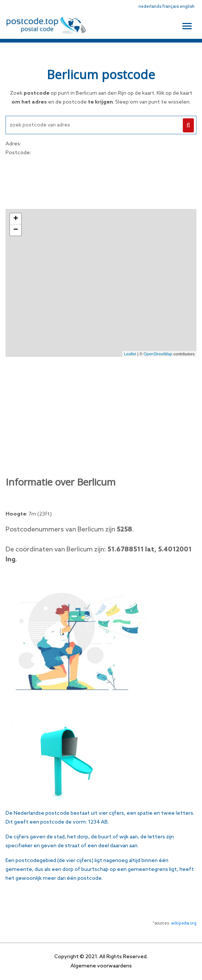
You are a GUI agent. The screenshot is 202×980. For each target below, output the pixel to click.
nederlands (150, 7)
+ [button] (16, 219)
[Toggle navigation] (187, 25)
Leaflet (130, 354)
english (187, 7)
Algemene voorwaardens (101, 966)
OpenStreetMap (158, 354)
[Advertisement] (101, 182)
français (171, 7)
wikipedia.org (184, 923)
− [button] (16, 230)
